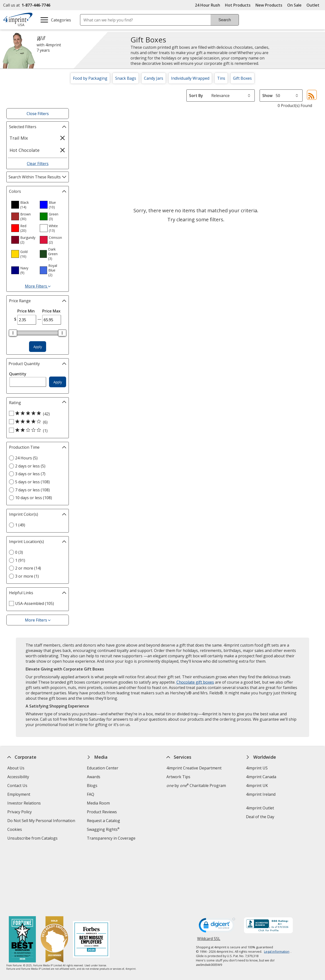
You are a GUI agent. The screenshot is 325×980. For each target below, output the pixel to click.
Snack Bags (126, 78)
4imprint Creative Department (194, 768)
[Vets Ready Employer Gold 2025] (54, 876)
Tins (221, 78)
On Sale (294, 5)
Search (225, 20)
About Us (16, 768)
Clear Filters (38, 164)
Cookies (15, 830)
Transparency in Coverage (112, 839)
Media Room (98, 803)
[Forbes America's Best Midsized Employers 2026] (91, 876)
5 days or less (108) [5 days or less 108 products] (32, 482)
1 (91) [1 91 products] (20, 560)
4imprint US (257, 768)
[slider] (13, 333)
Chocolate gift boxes (195, 682)
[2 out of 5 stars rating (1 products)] (36, 430)
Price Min (26, 311)
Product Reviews (102, 812)
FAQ (91, 794)
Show (267, 96)
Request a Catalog (103, 821)
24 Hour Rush (208, 5)
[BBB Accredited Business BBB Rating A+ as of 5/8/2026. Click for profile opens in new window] (268, 862)
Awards (94, 777)
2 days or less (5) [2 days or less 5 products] (30, 466)
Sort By (196, 96)
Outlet (314, 5)
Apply (38, 347)
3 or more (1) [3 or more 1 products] (27, 576)
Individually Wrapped (190, 78)
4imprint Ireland (261, 794)
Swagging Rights (103, 829)
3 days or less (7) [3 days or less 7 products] (30, 474)
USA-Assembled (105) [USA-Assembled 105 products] (35, 603)
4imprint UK (257, 786)
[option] (23, 205)
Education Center (103, 768)
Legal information (277, 888)
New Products (269, 5)
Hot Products (238, 5)
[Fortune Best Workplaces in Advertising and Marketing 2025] (22, 876)
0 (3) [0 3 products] (19, 552)
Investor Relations (25, 804)
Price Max (51, 311)
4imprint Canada (261, 777)
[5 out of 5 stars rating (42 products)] (36, 414)
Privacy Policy (20, 812)
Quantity (18, 374)
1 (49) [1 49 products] (20, 525)
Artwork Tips (178, 777)
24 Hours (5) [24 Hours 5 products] (26, 458)
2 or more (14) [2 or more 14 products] (28, 568)
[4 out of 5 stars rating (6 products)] (36, 422)
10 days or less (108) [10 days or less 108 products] (34, 498)
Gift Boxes (242, 78)
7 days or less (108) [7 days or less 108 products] (32, 490)
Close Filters (38, 114)
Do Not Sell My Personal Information (42, 821)
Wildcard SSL (209, 877)
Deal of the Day (260, 817)
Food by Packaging (90, 78)
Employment (19, 794)
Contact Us (17, 786)
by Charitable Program (196, 786)
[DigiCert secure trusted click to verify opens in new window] (217, 863)
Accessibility (18, 777)
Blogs (92, 786)
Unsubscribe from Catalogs (33, 839)
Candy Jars (154, 78)
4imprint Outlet (260, 808)
